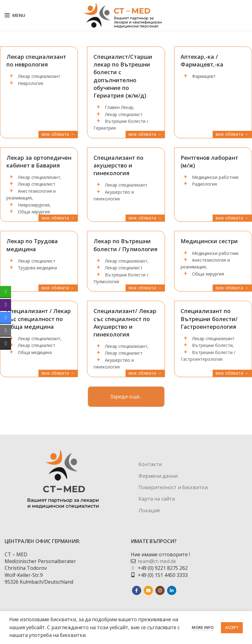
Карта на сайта (157, 499)
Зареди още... (126, 396)
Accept (232, 628)
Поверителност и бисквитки (173, 487)
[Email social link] (148, 590)
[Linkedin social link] (172, 590)
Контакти (150, 464)
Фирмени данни (158, 476)
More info (203, 627)
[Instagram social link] (160, 590)
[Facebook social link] (137, 590)
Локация (149, 510)
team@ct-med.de (157, 561)
